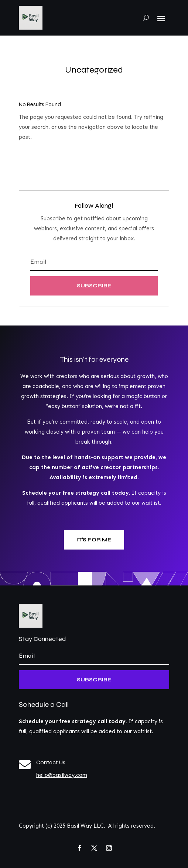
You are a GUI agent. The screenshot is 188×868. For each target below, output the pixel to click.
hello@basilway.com (62, 775)
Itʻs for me (94, 540)
